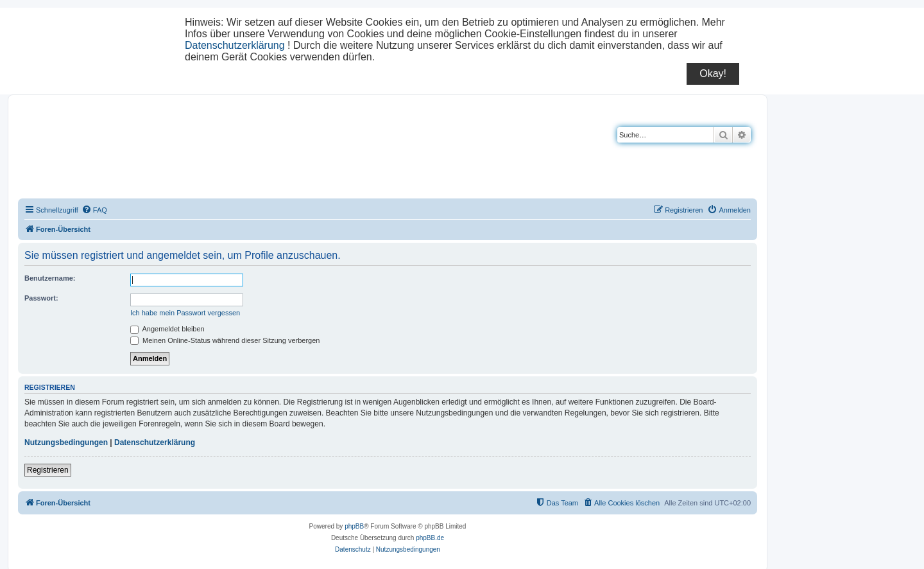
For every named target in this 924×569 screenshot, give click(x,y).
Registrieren (48, 470)
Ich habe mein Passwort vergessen (185, 313)
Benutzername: (50, 278)
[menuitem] (94, 210)
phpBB (354, 526)
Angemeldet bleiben (167, 329)
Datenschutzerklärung (235, 45)
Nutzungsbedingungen (66, 442)
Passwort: (41, 298)
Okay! (713, 74)
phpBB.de (430, 538)
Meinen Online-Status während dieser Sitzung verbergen (225, 340)
